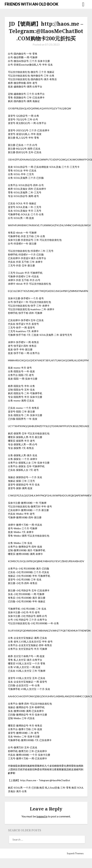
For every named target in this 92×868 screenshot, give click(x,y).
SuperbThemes (75, 853)
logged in (42, 816)
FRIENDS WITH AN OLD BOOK (32, 4)
